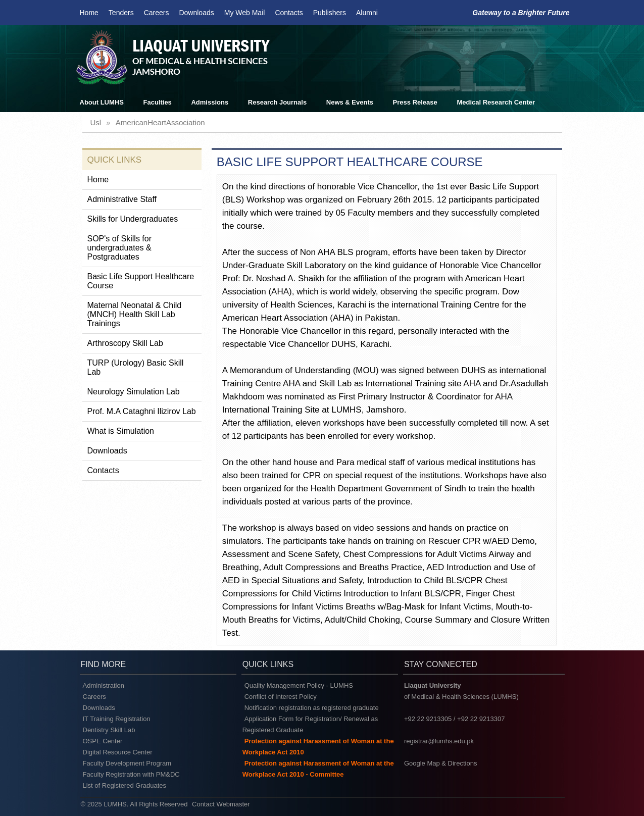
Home (89, 13)
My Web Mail (245, 13)
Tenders (121, 13)
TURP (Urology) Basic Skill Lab (136, 367)
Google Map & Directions (441, 763)
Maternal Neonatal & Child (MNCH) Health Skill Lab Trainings (135, 314)
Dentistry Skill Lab (109, 730)
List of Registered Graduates (125, 785)
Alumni (367, 13)
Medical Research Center (496, 102)
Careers (157, 13)
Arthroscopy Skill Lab (125, 343)
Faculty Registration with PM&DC (131, 774)
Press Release (415, 102)
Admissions (210, 102)
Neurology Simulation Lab (134, 392)
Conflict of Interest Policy (281, 697)
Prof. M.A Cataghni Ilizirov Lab (142, 411)
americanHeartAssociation (160, 122)
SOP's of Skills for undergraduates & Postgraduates (120, 248)
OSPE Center (103, 741)
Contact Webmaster (221, 804)
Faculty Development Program (127, 763)
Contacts (289, 13)
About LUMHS (102, 102)
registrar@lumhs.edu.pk (439, 741)
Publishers (330, 13)
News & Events (350, 102)
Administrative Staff (122, 199)
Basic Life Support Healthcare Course (141, 281)
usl (96, 122)
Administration (104, 685)
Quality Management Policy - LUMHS (299, 685)
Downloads (196, 13)
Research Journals (277, 102)
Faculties (158, 102)
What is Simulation (121, 431)
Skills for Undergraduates (133, 219)
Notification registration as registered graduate (312, 708)
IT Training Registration (117, 719)
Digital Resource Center (118, 752)
